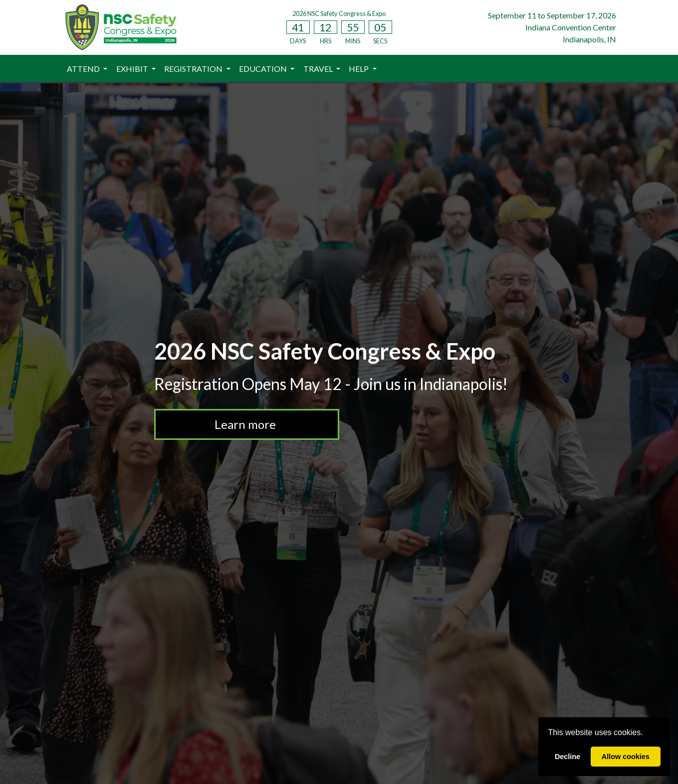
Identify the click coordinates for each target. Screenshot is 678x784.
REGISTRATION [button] (194, 69)
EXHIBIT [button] (133, 69)
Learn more (246, 424)
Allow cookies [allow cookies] (626, 757)
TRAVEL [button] (319, 69)
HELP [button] (359, 69)
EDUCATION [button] (264, 69)
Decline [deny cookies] (567, 757)
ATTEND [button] (84, 69)
